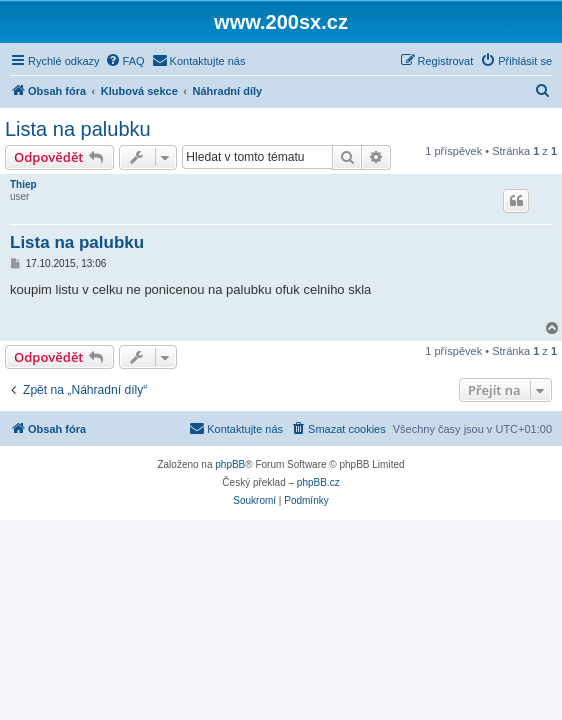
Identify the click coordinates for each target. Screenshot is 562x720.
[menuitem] (125, 61)
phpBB (230, 464)
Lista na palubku (78, 129)
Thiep (23, 184)
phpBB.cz (318, 482)
